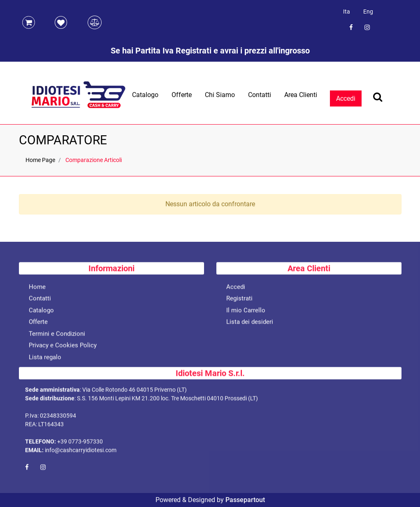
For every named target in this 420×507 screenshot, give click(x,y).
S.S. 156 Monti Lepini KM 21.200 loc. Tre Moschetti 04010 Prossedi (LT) (167, 400)
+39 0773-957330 (80, 443)
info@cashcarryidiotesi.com (81, 451)
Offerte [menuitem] (182, 95)
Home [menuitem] (37, 288)
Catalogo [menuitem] (145, 95)
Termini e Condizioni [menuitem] (57, 335)
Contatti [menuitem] (260, 95)
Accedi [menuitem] (236, 288)
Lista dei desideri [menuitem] (250, 323)
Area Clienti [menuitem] (301, 95)
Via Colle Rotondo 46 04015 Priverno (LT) (135, 391)
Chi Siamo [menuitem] (220, 95)
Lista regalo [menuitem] (45, 359)
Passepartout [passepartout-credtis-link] (245, 500)
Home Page (40, 160)
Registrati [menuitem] (239, 300)
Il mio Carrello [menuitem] (246, 312)
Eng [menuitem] (368, 12)
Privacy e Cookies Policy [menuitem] (63, 347)
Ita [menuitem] (347, 12)
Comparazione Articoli (94, 160)
